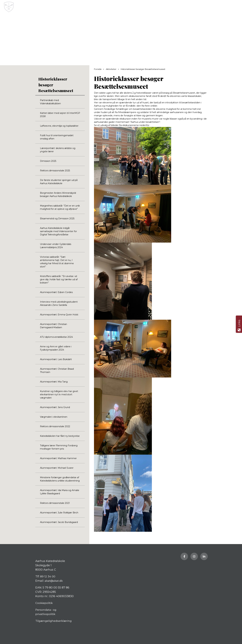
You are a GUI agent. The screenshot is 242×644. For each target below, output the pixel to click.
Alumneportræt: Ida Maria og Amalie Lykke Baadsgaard (60, 492)
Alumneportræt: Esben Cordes (56, 292)
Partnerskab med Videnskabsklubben (50, 102)
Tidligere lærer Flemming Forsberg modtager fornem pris (59, 447)
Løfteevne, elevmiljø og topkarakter (59, 126)
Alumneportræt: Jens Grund (55, 407)
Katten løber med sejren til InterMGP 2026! (60, 115)
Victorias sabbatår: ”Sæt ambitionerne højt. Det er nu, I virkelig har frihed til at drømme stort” (57, 262)
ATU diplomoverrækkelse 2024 (56, 337)
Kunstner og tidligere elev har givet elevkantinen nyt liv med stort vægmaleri (59, 394)
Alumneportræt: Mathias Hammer (58, 458)
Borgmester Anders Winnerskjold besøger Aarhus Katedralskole (58, 195)
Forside (98, 69)
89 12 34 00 (48, 576)
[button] (237, 7)
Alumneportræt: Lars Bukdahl (56, 359)
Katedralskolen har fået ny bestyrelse (60, 436)
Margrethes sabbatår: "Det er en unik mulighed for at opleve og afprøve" (60, 207)
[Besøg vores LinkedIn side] (204, 556)
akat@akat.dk (54, 581)
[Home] (109, 7)
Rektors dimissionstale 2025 (55, 171)
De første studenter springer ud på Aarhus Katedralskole (59, 182)
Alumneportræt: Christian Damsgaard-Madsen (53, 326)
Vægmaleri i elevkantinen (54, 417)
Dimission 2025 (48, 161)
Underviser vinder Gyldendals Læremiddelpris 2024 (56, 246)
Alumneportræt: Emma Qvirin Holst (59, 315)
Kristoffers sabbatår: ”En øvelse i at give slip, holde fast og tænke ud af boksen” (59, 279)
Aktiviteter (111, 69)
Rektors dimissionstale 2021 (55, 503)
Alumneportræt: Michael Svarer (57, 468)
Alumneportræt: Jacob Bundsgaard (59, 522)
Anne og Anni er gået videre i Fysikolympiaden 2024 (56, 348)
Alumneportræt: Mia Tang (54, 382)
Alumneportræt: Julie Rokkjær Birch (59, 513)
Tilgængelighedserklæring (54, 621)
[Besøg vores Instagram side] (194, 556)
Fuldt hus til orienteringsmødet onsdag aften (57, 137)
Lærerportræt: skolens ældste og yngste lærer (58, 150)
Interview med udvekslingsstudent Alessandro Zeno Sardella (59, 303)
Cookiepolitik (44, 603)
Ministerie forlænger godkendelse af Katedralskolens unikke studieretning (60, 479)
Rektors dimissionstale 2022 (55, 426)
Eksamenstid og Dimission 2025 (57, 219)
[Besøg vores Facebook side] (184, 556)
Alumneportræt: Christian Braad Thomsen (57, 371)
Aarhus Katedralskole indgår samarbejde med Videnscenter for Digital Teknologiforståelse (58, 231)
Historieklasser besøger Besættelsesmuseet (56, 85)
